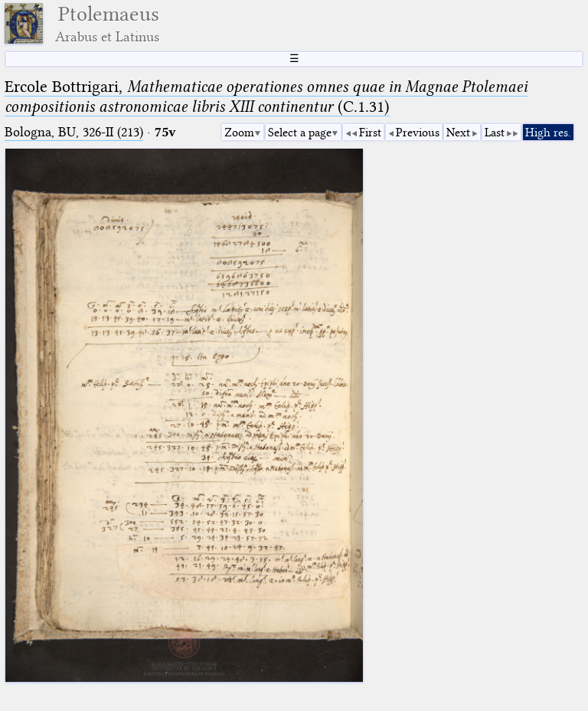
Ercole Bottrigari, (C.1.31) (266, 97)
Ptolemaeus (107, 23)
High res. (548, 133)
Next (458, 133)
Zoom (239, 133)
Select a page (300, 133)
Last (495, 133)
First (370, 133)
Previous (418, 133)
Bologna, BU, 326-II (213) (74, 132)
